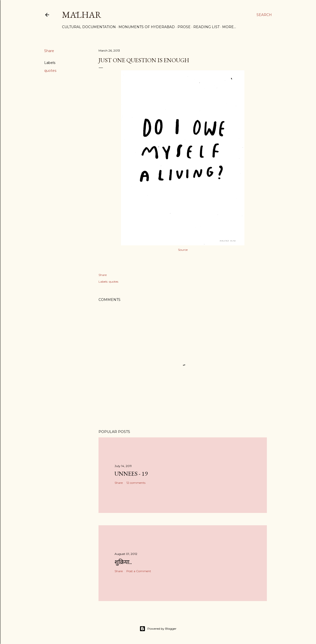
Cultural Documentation (89, 27)
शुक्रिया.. (123, 562)
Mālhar (82, 15)
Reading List (206, 27)
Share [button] (49, 51)
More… (229, 27)
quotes (50, 71)
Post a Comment (139, 571)
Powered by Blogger (158, 629)
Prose (184, 27)
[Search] (264, 15)
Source (183, 250)
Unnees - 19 (131, 474)
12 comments (136, 483)
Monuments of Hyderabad (147, 27)
